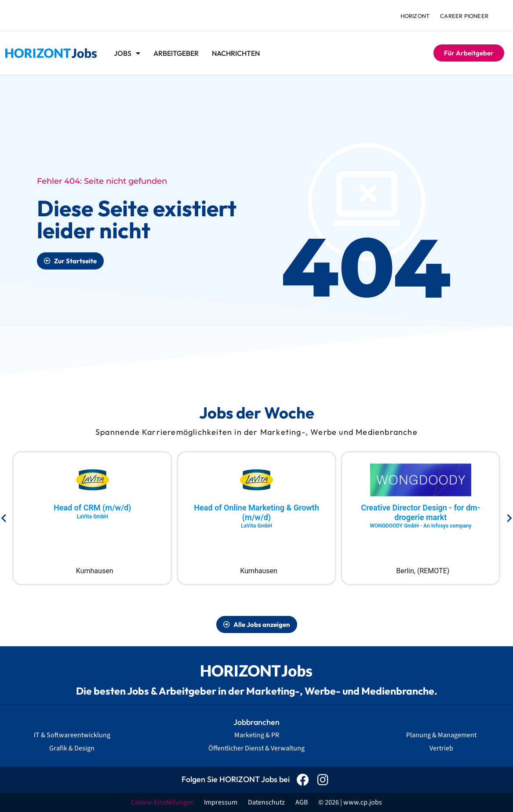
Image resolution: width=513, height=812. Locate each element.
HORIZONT (415, 16)
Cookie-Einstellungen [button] (163, 802)
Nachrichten (236, 53)
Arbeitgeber (176, 53)
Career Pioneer (464, 16)
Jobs (127, 53)
